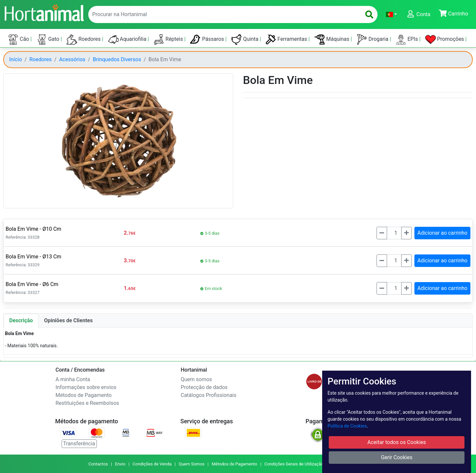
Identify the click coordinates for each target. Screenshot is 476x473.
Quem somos (196, 379)
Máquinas (332, 39)
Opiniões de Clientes (69, 320)
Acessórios (72, 59)
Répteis (169, 39)
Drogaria (373, 39)
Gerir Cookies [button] (397, 457)
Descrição (21, 320)
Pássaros (208, 39)
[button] (392, 14)
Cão (19, 39)
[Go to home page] (44, 12)
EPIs (407, 39)
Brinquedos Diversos (117, 59)
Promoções (445, 39)
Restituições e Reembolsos (87, 403)
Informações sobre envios (86, 387)
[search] (369, 14)
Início (16, 59)
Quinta (245, 39)
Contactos (98, 464)
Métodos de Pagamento (84, 395)
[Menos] (382, 233)
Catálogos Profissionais (209, 395)
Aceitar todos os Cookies (397, 442)
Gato (48, 39)
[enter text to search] (223, 14)
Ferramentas (287, 39)
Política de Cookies (347, 426)
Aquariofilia (128, 39)
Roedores (84, 39)
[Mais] (406, 233)
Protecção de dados (204, 387)
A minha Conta (73, 379)
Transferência (79, 444)
